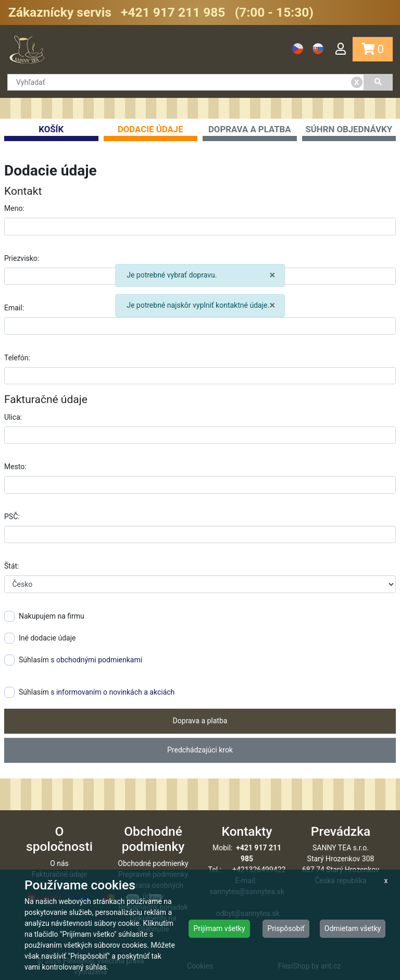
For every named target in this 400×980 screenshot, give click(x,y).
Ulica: (13, 417)
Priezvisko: (22, 258)
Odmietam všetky (353, 928)
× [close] (272, 275)
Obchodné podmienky (153, 863)
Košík (51, 133)
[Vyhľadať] (379, 82)
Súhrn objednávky (349, 133)
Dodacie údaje (151, 133)
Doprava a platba (250, 133)
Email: (14, 308)
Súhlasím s (73, 660)
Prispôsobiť (286, 928)
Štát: (11, 566)
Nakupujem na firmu (44, 616)
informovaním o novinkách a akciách (115, 692)
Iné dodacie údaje (40, 638)
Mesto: (15, 467)
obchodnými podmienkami (99, 660)
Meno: (14, 208)
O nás (59, 863)
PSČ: (12, 517)
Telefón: (17, 358)
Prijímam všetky (219, 928)
